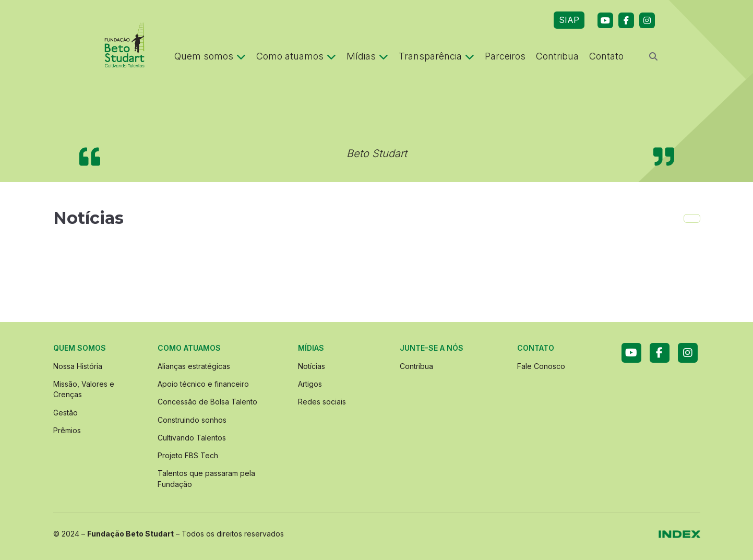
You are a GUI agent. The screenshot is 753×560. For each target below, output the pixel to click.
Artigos (310, 384)
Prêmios (67, 430)
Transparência (437, 56)
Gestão (65, 413)
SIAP (569, 20)
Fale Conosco (541, 366)
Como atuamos (296, 56)
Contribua (557, 56)
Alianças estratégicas (194, 366)
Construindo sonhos (192, 420)
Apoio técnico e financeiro (203, 384)
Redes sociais (322, 402)
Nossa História (78, 366)
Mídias (367, 56)
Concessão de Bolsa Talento (207, 402)
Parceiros (505, 56)
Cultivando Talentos (192, 438)
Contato (606, 56)
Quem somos (210, 56)
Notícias (312, 366)
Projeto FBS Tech (188, 455)
